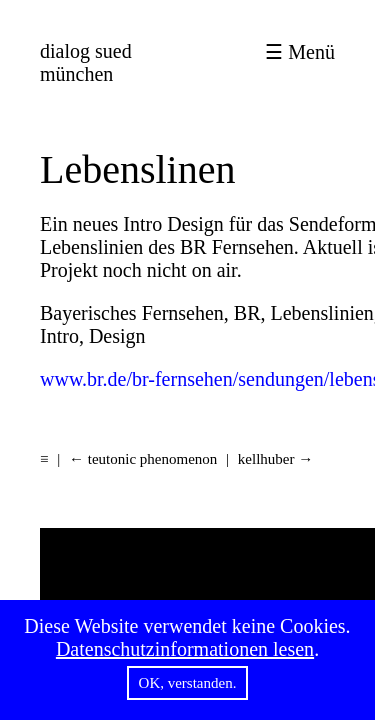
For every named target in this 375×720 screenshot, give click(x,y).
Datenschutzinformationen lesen (185, 649)
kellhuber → (275, 459)
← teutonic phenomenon (143, 459)
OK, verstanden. (188, 683)
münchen (86, 62)
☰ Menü (300, 52)
